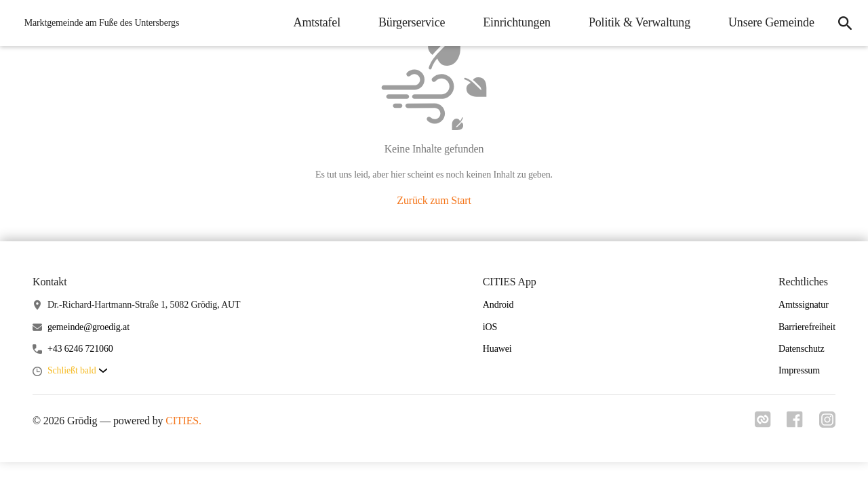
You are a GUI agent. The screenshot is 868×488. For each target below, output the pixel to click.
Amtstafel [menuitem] (316, 22)
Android (498, 305)
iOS (490, 327)
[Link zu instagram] (827, 424)
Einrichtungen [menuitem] (517, 22)
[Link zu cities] (762, 424)
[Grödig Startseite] (98, 23)
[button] (77, 371)
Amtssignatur (804, 305)
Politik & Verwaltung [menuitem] (639, 22)
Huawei (497, 349)
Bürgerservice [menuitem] (411, 22)
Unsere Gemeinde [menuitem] (771, 22)
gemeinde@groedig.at (88, 327)
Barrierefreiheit (807, 327)
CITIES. (183, 421)
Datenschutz (802, 349)
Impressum (799, 370)
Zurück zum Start (434, 200)
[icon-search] (845, 23)
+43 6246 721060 (80, 349)
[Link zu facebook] (795, 424)
